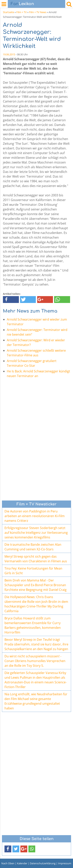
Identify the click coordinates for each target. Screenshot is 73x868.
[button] (11, 300)
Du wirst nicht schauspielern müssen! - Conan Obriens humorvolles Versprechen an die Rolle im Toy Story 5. (35, 661)
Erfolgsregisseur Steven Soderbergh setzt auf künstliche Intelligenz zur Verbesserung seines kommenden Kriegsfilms (36, 533)
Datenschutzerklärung (43, 863)
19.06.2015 (9, 54)
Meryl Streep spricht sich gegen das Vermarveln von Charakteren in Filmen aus (36, 559)
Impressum (65, 863)
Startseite (8, 12)
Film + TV (22, 12)
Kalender (22, 863)
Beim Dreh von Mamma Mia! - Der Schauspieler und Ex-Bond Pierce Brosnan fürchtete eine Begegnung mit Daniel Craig (36, 585)
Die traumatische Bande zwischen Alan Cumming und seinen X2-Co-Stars (33, 547)
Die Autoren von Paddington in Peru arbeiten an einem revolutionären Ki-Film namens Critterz (35, 516)
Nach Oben (8, 863)
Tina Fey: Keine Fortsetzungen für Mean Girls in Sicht (33, 571)
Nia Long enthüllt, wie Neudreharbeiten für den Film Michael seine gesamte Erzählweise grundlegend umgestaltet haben (36, 701)
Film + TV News (38, 12)
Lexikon (22, 4)
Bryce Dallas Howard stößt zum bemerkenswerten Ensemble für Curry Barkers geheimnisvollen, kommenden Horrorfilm (33, 625)
